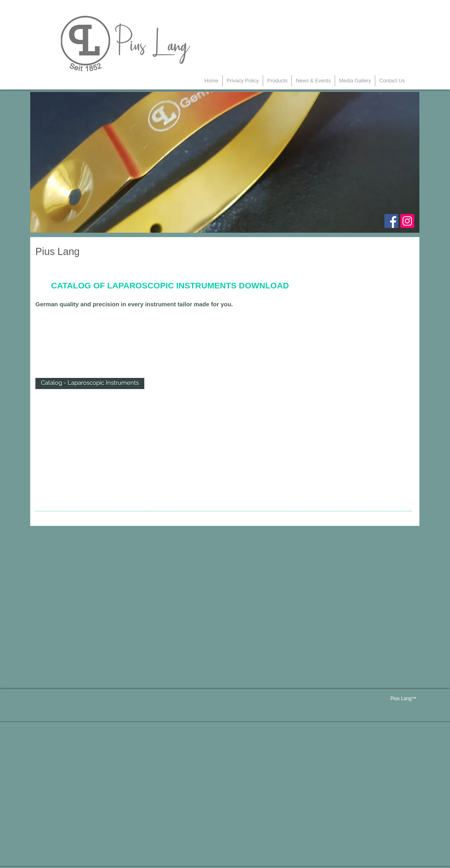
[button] (277, 81)
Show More (90, 399)
